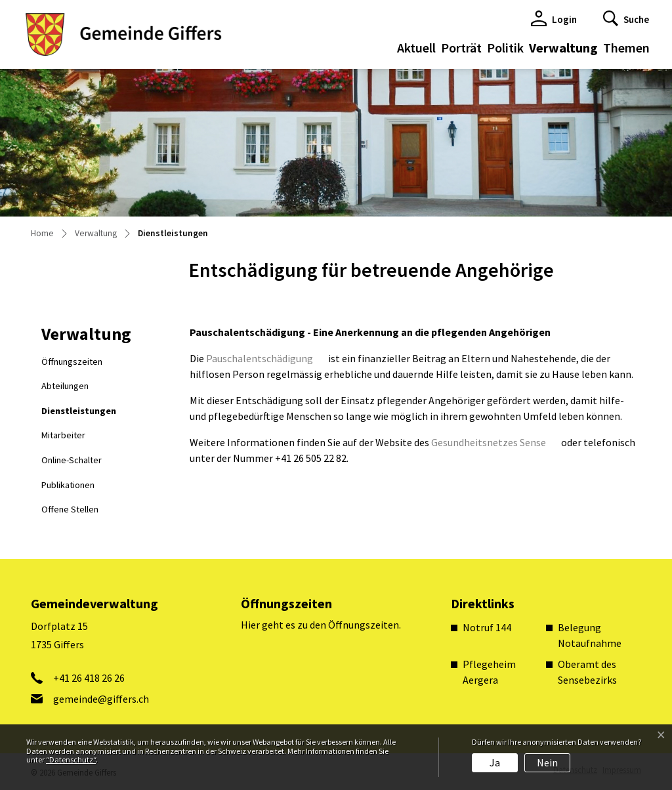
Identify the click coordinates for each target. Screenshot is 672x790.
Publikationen (68, 485)
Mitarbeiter (63, 435)
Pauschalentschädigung (266, 358)
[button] (626, 18)
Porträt (461, 48)
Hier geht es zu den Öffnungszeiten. (321, 625)
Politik (505, 48)
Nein (547, 762)
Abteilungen (65, 386)
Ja (495, 762)
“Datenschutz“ (71, 759)
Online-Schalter (72, 460)
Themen (626, 48)
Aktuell (416, 48)
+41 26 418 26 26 (89, 678)
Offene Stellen (70, 509)
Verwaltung (563, 48)
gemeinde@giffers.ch (101, 699)
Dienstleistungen (78, 414)
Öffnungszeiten (72, 362)
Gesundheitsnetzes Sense (495, 442)
